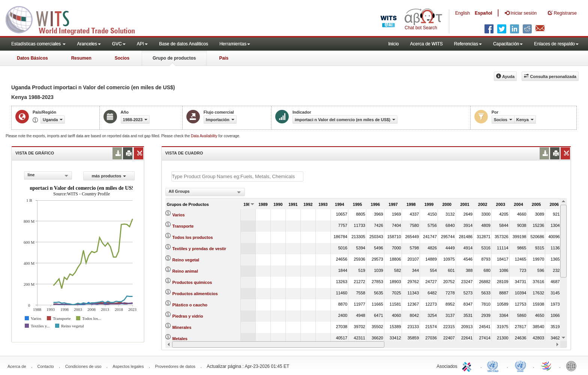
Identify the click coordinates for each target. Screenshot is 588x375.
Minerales (182, 327)
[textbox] (237, 176)
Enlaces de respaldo (556, 44)
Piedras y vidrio (188, 316)
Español (484, 13)
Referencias (468, 44)
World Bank (573, 366)
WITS (75, 19)
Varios (179, 215)
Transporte (183, 226)
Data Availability (205, 136)
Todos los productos (193, 237)
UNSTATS (520, 366)
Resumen (81, 58)
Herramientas (235, 44)
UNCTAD (494, 366)
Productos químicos (192, 282)
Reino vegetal (186, 260)
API (142, 44)
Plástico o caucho (190, 305)
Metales (180, 339)
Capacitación (508, 44)
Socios (122, 58)
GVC (119, 44)
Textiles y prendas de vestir (199, 249)
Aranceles (89, 44)
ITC (468, 366)
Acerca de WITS (426, 44)
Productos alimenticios (195, 294)
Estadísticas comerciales (38, 44)
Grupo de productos (174, 58)
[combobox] (48, 175)
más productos (109, 176)
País (224, 58)
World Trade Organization (547, 366)
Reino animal (185, 271)
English (463, 13)
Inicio (393, 44)
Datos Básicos (32, 58)
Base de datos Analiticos (184, 44)
